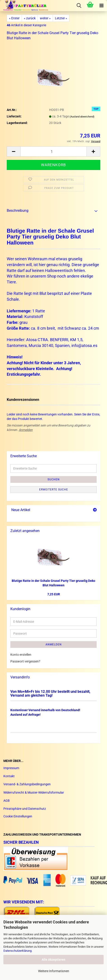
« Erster (14, 18)
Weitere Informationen (54, 971)
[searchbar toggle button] (79, 6)
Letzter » (61, 18)
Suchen (54, 479)
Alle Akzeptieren (53, 960)
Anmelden (26, 430)
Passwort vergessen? (25, 661)
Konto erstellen (21, 655)
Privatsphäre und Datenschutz (25, 809)
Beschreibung (18, 211)
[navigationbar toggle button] (101, 6)
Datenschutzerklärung (17, 951)
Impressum (11, 768)
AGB (7, 801)
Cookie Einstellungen (18, 816)
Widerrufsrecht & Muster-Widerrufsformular (34, 792)
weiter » (45, 18)
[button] (14, 151)
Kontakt (9, 776)
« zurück (30, 18)
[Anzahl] (53, 151)
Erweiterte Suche (54, 490)
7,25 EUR (54, 594)
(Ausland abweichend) (82, 117)
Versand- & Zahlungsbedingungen (27, 784)
